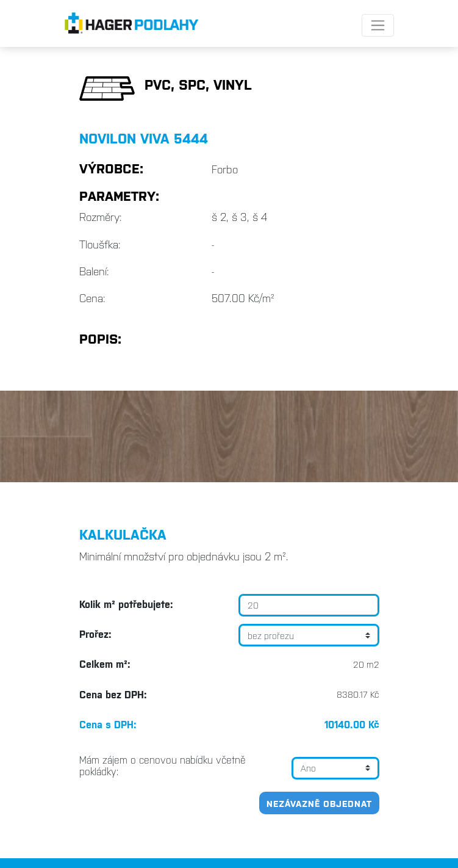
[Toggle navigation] (378, 25)
